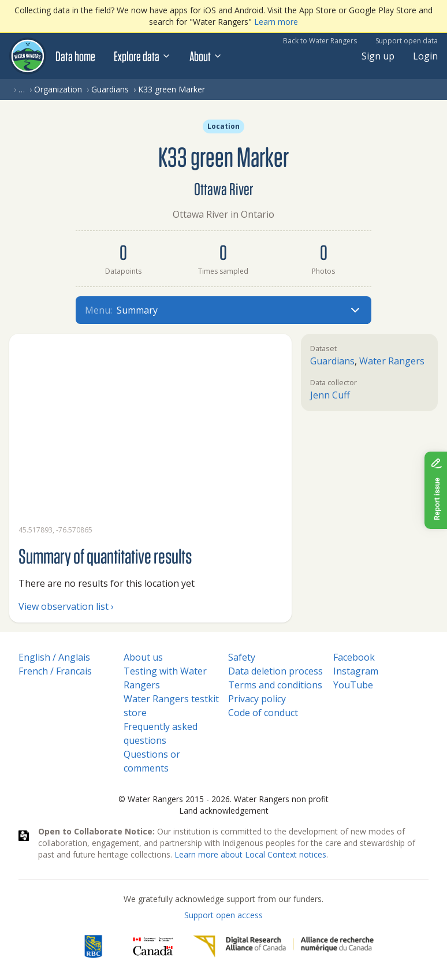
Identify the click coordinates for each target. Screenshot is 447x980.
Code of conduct (263, 713)
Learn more (276, 22)
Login (425, 56)
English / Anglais (54, 657)
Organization (58, 89)
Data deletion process (275, 671)
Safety (242, 657)
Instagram (356, 671)
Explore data (142, 56)
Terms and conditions (275, 685)
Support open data (407, 41)
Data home (75, 56)
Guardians (110, 89)
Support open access (223, 915)
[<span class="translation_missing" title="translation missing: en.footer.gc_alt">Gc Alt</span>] (153, 947)
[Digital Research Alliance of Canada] (283, 947)
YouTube (353, 685)
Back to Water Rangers (320, 41)
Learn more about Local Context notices (250, 854)
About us (143, 657)
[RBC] (93, 947)
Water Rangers (392, 361)
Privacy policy (257, 699)
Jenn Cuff (330, 395)
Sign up (378, 56)
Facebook (354, 657)
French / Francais (55, 671)
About (206, 56)
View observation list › (66, 606)
